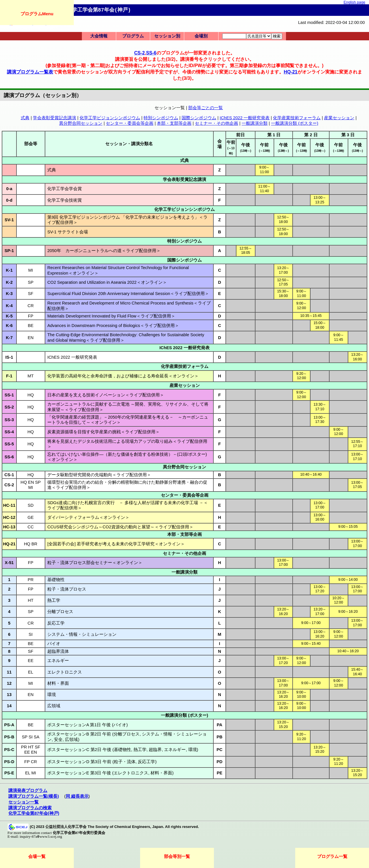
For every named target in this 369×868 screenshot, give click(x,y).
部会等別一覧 (177, 856)
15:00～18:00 (320, 325)
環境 (52, 695)
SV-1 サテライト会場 (68, 232)
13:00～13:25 (320, 200)
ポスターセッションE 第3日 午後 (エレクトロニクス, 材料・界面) (110, 773)
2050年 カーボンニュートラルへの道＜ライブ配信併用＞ (104, 251)
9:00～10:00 (302, 695)
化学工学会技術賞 (65, 200)
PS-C (9, 750)
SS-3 (9, 420)
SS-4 (9, 432)
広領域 (54, 706)
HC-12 (9, 517)
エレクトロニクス (65, 672)
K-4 (9, 306)
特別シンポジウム (161, 118)
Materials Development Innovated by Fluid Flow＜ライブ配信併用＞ (111, 316)
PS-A (9, 725)
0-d (9, 200)
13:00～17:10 (357, 457)
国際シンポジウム (199, 118)
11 (9, 672)
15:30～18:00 (283, 294)
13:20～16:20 (283, 612)
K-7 (9, 338)
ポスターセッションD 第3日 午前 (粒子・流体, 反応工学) (102, 762)
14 (9, 706)
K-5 (9, 316)
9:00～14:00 (348, 580)
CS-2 (139, 53)
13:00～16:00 (320, 517)
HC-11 (9, 505)
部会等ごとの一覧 (206, 108)
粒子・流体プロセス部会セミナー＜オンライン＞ (95, 563)
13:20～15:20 (283, 725)
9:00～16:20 (348, 612)
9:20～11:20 (302, 737)
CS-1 (9, 475)
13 (9, 695)
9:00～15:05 (348, 527)
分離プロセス (60, 612)
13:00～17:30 (320, 420)
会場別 (201, 36)
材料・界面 (58, 683)
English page (354, 2)
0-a (9, 189)
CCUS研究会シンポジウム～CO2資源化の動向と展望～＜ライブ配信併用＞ (120, 527)
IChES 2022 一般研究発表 (245, 118)
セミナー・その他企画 (216, 123)
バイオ (54, 644)
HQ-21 (291, 72)
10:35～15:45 (311, 316)
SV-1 (9, 220)
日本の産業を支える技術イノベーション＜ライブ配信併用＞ (106, 395)
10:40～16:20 (348, 651)
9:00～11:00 (264, 170)
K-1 (9, 270)
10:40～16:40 (311, 474)
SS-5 (9, 444)
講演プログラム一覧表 (30, 72)
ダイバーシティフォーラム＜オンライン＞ (88, 517)
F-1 (9, 376)
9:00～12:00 (302, 306)
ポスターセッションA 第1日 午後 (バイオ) (87, 725)
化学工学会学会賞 (65, 189)
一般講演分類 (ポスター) (295, 123)
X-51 (9, 563)
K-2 (9, 282)
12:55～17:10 (357, 444)
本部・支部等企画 (174, 123)
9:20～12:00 (302, 376)
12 (9, 683)
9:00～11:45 (338, 337)
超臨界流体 (58, 651)
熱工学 (54, 600)
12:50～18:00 (283, 220)
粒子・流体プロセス (67, 589)
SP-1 (9, 251)
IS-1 (9, 357)
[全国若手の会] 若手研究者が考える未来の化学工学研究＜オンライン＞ (116, 544)
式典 (25, 118)
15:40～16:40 (357, 672)
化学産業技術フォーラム (297, 118)
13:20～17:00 (283, 270)
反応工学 (56, 623)
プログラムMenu (37, 14)
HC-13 (9, 527)
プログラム (133, 36)
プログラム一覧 (332, 856)
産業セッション (339, 118)
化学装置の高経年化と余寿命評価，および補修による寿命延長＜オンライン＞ (123, 376)
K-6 (9, 326)
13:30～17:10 (320, 407)
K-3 (9, 294)
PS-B (9, 737)
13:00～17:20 (320, 589)
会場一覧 (37, 856)
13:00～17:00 (320, 505)
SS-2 (9, 407)
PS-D (9, 762)
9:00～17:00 (311, 623)
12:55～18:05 (245, 251)
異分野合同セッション (81, 123)
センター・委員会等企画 (130, 123)
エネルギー (58, 661)
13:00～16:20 (320, 634)
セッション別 (167, 36)
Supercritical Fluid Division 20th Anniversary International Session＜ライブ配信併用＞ (128, 294)
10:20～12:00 (339, 600)
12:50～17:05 (283, 282)
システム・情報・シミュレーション (82, 634)
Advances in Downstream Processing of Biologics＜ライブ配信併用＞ (113, 326)
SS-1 (9, 395)
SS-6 (151, 53)
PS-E (9, 773)
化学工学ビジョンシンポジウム (110, 118)
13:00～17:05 (357, 485)
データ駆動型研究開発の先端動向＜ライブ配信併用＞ (99, 475)
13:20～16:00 (357, 357)
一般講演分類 (255, 123)
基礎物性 (56, 580)
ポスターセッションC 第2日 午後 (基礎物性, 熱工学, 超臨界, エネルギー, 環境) (123, 750)
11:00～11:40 (264, 189)
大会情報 (99, 36)
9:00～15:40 (311, 644)
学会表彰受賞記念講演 (54, 118)
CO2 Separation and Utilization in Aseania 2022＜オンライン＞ (107, 282)
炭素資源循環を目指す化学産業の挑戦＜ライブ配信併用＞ (103, 432)
